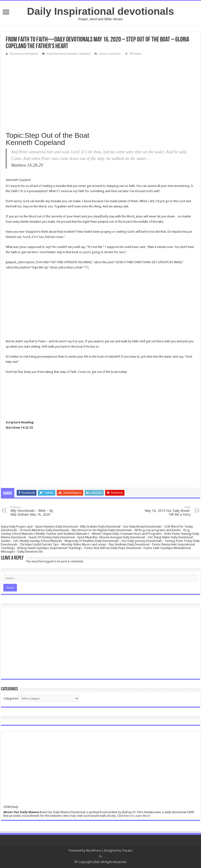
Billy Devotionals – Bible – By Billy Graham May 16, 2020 (35, 511)
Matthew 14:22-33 (19, 428)
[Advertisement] (100, 92)
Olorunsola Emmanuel (24, 54)
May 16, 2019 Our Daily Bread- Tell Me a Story (166, 511)
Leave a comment (110, 54)
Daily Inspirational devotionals (100, 11)
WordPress (93, 850)
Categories (11, 698)
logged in (50, 561)
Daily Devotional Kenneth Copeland (68, 54)
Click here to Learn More (134, 816)
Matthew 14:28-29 (27, 165)
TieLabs (127, 850)
